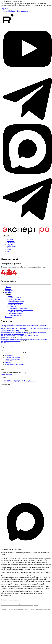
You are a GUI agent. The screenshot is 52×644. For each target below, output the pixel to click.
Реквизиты (8, 361)
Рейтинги (10, 239)
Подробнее (4, 9)
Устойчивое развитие (15, 313)
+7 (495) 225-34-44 (7, 381)
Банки (10, 296)
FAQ (8, 251)
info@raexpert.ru (31, 381)
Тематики (10, 248)
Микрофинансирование (16, 301)
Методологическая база (12, 357)
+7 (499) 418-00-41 (19, 381)
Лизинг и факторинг (15, 298)
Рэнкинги (10, 244)
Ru (8, 236)
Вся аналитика (6, 343)
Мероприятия (9, 291)
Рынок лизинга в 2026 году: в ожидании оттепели (17, 325)
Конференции (11, 246)
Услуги (9, 250)
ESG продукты (11, 243)
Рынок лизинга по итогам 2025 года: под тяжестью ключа (20, 336)
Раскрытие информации (12, 359)
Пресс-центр (9, 317)
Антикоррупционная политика (15, 364)
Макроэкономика (14, 299)
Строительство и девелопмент (18, 308)
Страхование (13, 306)
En (4, 236)
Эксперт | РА (7, 11)
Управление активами (16, 312)
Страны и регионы (15, 305)
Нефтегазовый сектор (16, 303)
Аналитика (10, 241)
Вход (5, 13)
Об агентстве (9, 355)
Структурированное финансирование (21, 310)
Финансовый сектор (15, 315)
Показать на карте (7, 374)
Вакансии (8, 362)
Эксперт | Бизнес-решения (19, 11)
